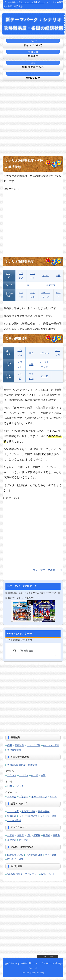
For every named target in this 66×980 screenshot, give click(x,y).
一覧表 (11, 835)
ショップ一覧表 (48, 816)
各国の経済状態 (16, 339)
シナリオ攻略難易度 (20, 262)
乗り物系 (24, 840)
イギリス (51, 285)
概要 (10, 745)
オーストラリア (39, 797)
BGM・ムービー (49, 874)
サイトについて (33, 43)
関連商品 (33, 54)
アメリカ (12, 797)
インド (46, 276)
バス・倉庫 (13, 812)
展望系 (56, 835)
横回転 (47, 835)
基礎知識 (19, 745)
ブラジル (24, 797)
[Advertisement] (33, 121)
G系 (29, 835)
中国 (58, 276)
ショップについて (28, 816)
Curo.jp (16, 963)
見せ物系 (12, 840)
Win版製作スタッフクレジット (23, 874)
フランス (12, 775)
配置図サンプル (15, 855)
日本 (27, 285)
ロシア (44, 376)
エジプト (24, 775)
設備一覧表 (44, 812)
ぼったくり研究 (15, 859)
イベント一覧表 (51, 745)
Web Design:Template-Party (33, 973)
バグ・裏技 (51, 855)
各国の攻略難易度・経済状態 (22, 765)
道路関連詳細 (28, 812)
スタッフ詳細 (33, 745)
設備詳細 (12, 816)
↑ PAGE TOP (48, 956)
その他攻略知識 (34, 855)
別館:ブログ (33, 76)
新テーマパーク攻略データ (31, 2)
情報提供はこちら (33, 65)
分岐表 (20, 835)
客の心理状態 (14, 750)
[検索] (32, 651)
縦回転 (37, 835)
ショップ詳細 (14, 821)
